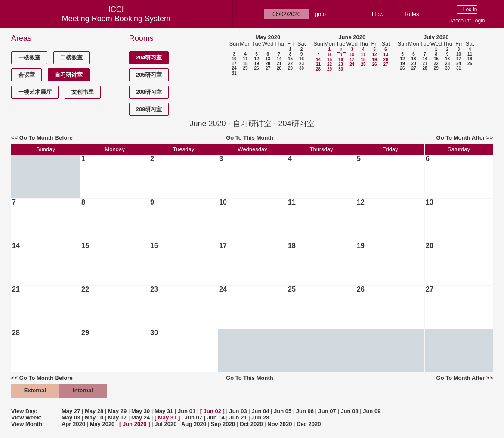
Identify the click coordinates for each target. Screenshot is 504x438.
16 (301, 59)
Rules (412, 14)
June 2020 (352, 37)
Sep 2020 (223, 424)
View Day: (24, 411)
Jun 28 (260, 418)
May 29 (117, 411)
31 (234, 73)
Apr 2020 (73, 424)
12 (256, 59)
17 (234, 64)
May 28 (94, 411)
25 (245, 68)
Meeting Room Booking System (116, 19)
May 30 (141, 411)
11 (245, 59)
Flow (378, 14)
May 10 (94, 418)
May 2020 (268, 37)
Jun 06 (305, 411)
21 (279, 64)
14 (279, 59)
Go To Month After (461, 138)
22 (290, 64)
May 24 (141, 418)
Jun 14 (216, 418)
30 (301, 68)
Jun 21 (238, 418)
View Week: (26, 418)
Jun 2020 (135, 424)
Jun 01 (187, 411)
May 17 (117, 418)
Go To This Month (250, 138)
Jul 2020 (165, 424)
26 (256, 68)
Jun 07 (327, 411)
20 (268, 64)
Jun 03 (238, 411)
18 (245, 64)
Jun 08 (349, 411)
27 (268, 68)
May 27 (71, 411)
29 (290, 68)
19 (256, 64)
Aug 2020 (194, 424)
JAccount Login (467, 21)
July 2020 (436, 37)
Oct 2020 (251, 424)
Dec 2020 (309, 424)
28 (279, 68)
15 (290, 59)
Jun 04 (260, 411)
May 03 (71, 418)
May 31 (164, 411)
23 (301, 64)
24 (234, 68)
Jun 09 (372, 411)
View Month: (28, 424)
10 (234, 59)
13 (268, 59)
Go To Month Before (46, 138)
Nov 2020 (280, 424)
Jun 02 (212, 411)
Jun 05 (283, 411)
